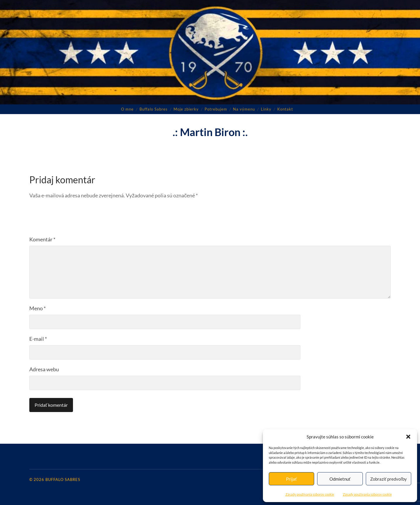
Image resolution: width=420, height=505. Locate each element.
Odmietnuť (340, 479)
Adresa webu (44, 369)
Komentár (42, 239)
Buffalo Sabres (154, 109)
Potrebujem (216, 109)
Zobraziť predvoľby (388, 479)
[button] (408, 437)
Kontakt (285, 109)
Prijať (291, 479)
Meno (38, 308)
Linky (266, 109)
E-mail (38, 339)
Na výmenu (244, 109)
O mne (127, 109)
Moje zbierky (186, 109)
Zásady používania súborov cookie (310, 494)
